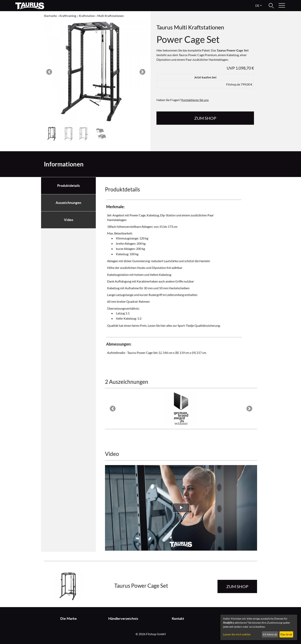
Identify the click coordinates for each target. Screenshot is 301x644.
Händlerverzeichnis (123, 619)
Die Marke (69, 619)
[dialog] (259, 627)
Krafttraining (68, 16)
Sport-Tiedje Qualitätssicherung (199, 325)
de (257, 5)
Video (69, 220)
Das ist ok (286, 634)
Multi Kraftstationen (110, 16)
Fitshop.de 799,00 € (239, 84)
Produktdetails (69, 186)
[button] (49, 72)
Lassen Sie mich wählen (237, 634)
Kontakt (178, 619)
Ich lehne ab (270, 634)
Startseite (50, 16)
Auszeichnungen (68, 203)
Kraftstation (87, 16)
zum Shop (205, 118)
